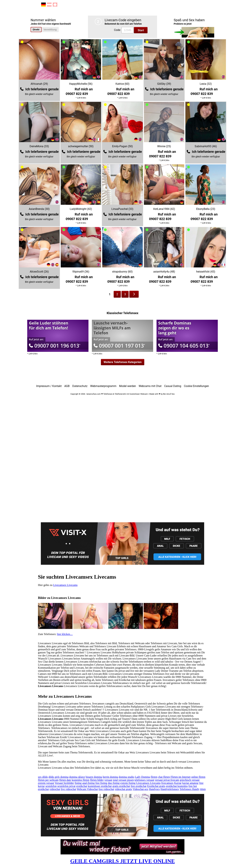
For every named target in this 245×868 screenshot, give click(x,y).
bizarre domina (94, 777)
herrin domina (110, 777)
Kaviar (178, 783)
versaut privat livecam (167, 780)
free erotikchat (139, 786)
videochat (55, 789)
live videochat (68, 789)
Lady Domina (142, 777)
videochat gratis (123, 789)
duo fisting (114, 783)
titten (203, 789)
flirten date (65, 780)
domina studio (126, 777)
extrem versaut (46, 783)
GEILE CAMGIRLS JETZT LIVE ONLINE (123, 861)
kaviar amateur (190, 783)
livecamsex (167, 783)
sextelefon (51, 786)
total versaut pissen (123, 780)
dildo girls (54, 777)
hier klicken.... (65, 634)
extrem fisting (128, 783)
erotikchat (82, 786)
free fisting (101, 783)
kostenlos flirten (81, 780)
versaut (108, 780)
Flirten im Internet (180, 777)
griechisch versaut (190, 780)
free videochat (106, 789)
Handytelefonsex (170, 789)
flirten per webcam (48, 780)
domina (64, 777)
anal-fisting (89, 783)
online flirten (198, 777)
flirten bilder (97, 780)
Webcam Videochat (87, 789)
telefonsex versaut (144, 780)
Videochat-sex (140, 789)
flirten (154, 777)
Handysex (154, 789)
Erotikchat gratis (156, 786)
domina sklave (77, 777)
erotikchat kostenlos (177, 786)
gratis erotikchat (121, 786)
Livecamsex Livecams (65, 585)
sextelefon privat (66, 786)
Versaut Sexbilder (64, 783)
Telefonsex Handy (189, 789)
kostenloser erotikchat (100, 786)
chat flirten (164, 777)
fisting (78, 783)
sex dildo (43, 777)
